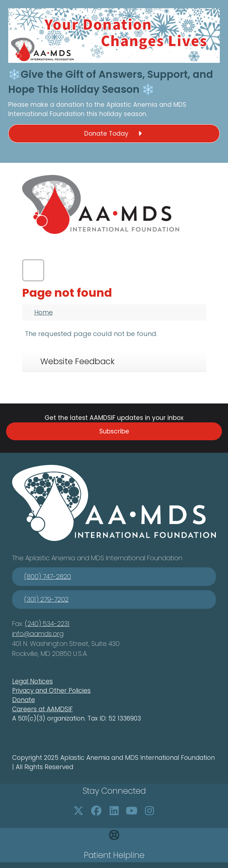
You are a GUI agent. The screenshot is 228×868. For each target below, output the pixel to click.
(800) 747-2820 (48, 576)
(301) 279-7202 (46, 599)
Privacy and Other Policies (51, 691)
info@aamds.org (38, 634)
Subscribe (114, 431)
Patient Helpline (114, 855)
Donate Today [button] (114, 134)
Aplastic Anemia (133, 105)
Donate (24, 700)
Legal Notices (32, 681)
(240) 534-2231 (47, 624)
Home (44, 312)
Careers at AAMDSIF (42, 709)
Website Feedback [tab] (77, 361)
